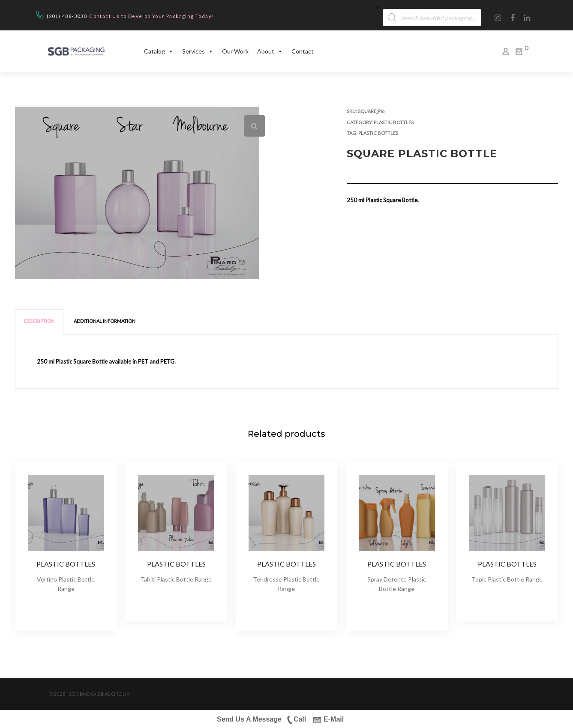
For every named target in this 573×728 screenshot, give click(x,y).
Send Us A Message (249, 719)
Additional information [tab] (105, 321)
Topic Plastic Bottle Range (507, 579)
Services (198, 51)
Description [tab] (39, 321)
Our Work (235, 51)
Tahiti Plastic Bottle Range (176, 579)
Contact (303, 51)
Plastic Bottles (394, 122)
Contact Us (104, 16)
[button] (255, 126)
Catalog (159, 51)
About (270, 51)
